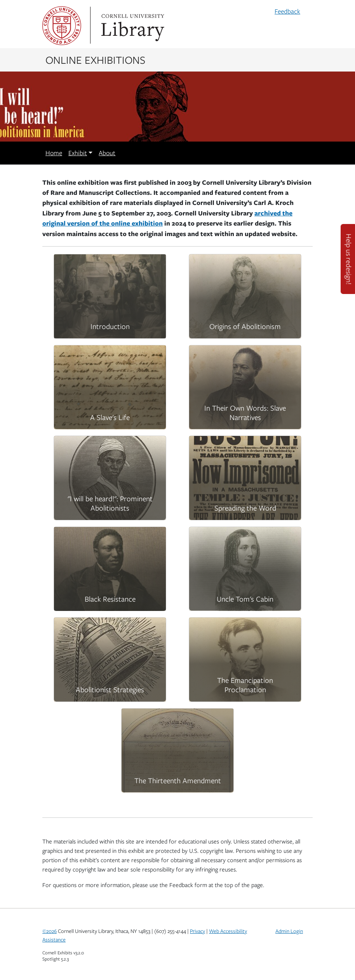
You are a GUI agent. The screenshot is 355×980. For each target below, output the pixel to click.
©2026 (50, 931)
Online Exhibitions (95, 59)
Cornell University (62, 26)
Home (54, 153)
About (107, 153)
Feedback (287, 11)
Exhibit (78, 153)
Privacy (198, 931)
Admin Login (289, 931)
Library (132, 26)
